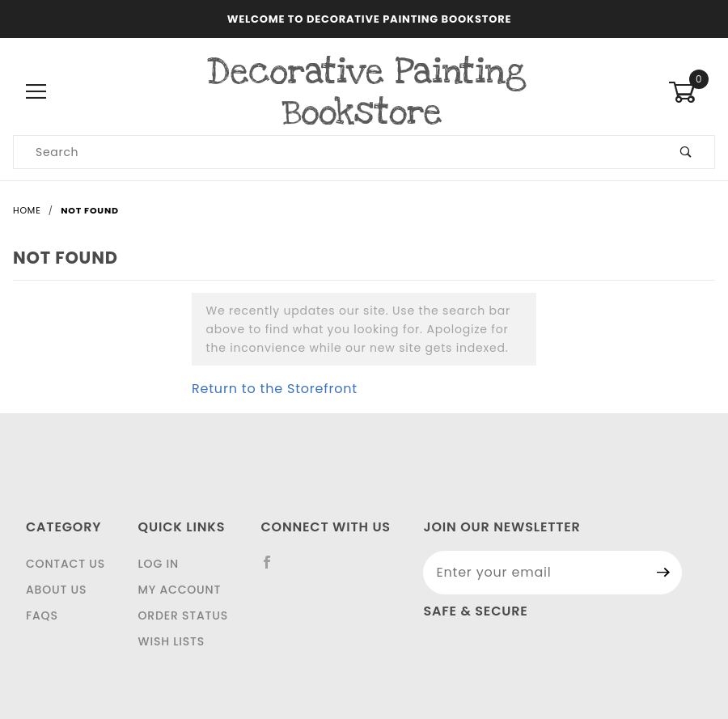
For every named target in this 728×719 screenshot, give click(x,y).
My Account (180, 590)
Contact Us (66, 564)
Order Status (183, 615)
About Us (56, 590)
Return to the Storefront (275, 389)
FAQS (42, 615)
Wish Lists (171, 641)
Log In (159, 564)
